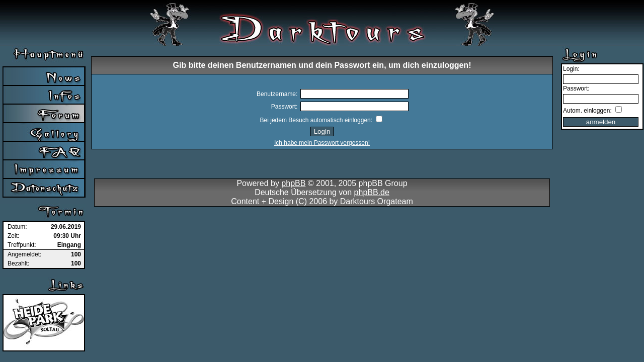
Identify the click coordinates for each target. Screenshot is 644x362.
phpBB (293, 183)
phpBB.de (372, 192)
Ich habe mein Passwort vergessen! (322, 143)
